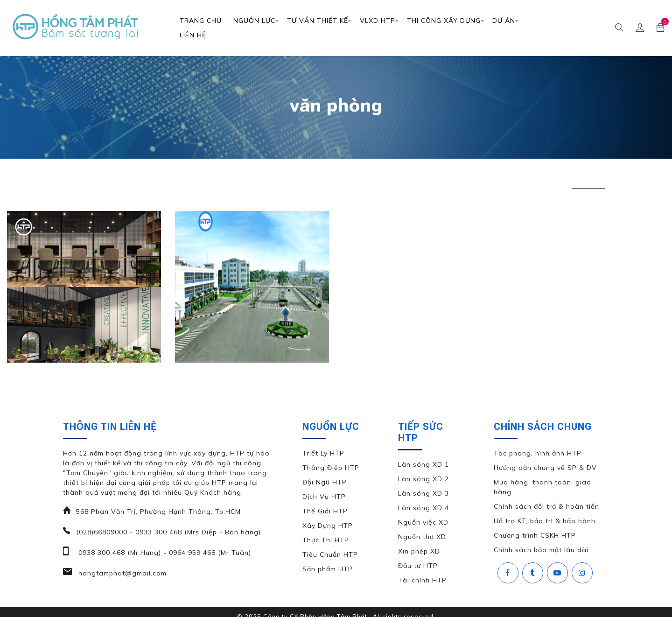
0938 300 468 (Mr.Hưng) (119, 553)
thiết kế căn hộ (377, 180)
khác (200, 180)
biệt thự (114, 180)
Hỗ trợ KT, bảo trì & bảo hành (545, 521)
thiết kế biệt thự (305, 180)
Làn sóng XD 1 (423, 464)
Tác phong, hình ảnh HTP (538, 453)
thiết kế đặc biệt (449, 180)
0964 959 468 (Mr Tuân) (209, 553)
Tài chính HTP (422, 580)
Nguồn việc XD (423, 522)
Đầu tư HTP (418, 566)
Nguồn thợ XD (422, 537)
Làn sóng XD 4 (423, 508)
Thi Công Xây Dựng (444, 21)
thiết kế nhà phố (524, 180)
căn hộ (160, 180)
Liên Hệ (193, 35)
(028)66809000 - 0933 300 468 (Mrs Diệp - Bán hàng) (168, 532)
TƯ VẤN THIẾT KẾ (318, 21)
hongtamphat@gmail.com (121, 573)
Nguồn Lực (254, 21)
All (72, 180)
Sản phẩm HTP (328, 569)
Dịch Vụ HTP (324, 497)
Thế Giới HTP (325, 511)
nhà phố (243, 180)
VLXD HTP (378, 21)
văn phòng (589, 180)
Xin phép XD (419, 551)
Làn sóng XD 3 (423, 493)
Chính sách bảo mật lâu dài (541, 550)
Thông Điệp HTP (331, 468)
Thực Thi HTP (326, 540)
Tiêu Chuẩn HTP (330, 554)
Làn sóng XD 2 (423, 479)
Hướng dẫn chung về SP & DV (545, 468)
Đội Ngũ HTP (325, 482)
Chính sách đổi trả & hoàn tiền (546, 506)
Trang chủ (201, 21)
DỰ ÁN (504, 21)
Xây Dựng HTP (328, 526)
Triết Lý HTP (323, 453)
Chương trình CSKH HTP (535, 535)
